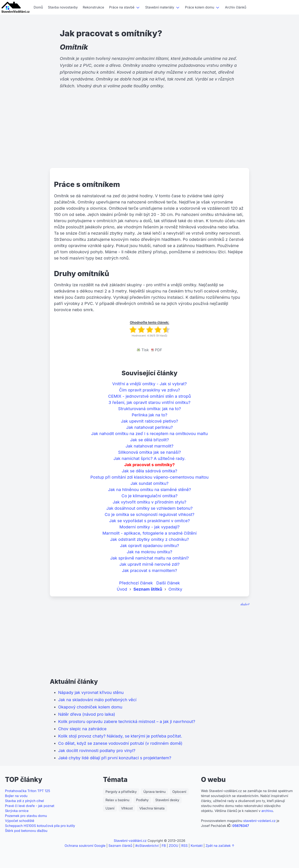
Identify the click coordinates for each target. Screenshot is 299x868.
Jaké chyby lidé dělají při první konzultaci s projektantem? (115, 758)
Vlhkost (127, 808)
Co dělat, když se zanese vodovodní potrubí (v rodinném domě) (120, 743)
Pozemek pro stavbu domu (26, 816)
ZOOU (174, 846)
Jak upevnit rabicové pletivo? (150, 421)
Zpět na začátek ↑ (220, 846)
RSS (184, 846)
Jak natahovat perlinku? (149, 427)
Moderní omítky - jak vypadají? (149, 527)
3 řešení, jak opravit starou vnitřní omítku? (149, 402)
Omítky (175, 589)
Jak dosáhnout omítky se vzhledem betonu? (149, 508)
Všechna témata (152, 808)
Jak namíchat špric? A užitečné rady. (150, 458)
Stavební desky (167, 800)
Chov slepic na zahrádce (82, 729)
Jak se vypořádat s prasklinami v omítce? (150, 521)
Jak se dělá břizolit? (150, 440)
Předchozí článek (136, 583)
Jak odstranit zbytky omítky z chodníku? (149, 539)
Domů (38, 7)
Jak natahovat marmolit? (150, 446)
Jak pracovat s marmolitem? (149, 571)
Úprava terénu (154, 792)
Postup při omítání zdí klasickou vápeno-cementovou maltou (149, 477)
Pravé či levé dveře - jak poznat (30, 806)
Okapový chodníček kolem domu (90, 707)
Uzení (110, 808)
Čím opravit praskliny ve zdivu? (149, 390)
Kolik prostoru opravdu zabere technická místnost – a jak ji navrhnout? (127, 722)
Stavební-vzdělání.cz (130, 841)
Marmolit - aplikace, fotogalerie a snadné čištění (149, 533)
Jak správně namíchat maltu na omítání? (150, 558)
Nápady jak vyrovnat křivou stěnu (91, 692)
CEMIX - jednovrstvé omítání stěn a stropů (149, 396)
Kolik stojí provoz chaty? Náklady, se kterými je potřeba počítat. (120, 736)
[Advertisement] (149, 136)
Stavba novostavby (63, 7)
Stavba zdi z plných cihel (24, 801)
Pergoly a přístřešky (121, 792)
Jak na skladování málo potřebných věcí (97, 700)
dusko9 (245, 604)
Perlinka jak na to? (149, 415)
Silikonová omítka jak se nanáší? (149, 452)
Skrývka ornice (17, 811)
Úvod (122, 589)
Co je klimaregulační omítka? (149, 496)
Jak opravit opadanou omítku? (150, 546)
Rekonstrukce (94, 7)
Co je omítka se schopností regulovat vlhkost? (149, 514)
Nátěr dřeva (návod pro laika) (87, 714)
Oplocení (179, 792)
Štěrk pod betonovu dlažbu (26, 831)
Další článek (168, 583)
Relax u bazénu (117, 800)
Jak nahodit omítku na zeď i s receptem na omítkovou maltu (149, 434)
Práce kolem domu (200, 7)
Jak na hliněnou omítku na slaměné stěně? (149, 490)
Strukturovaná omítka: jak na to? (149, 409)
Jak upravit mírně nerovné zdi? (149, 564)
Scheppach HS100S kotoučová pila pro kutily (40, 826)
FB (164, 846)
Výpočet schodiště (20, 821)
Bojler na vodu (16, 796)
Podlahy (142, 800)
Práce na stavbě (122, 7)
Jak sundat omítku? (149, 483)
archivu (267, 811)
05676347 (241, 826)
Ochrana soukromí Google (85, 846)
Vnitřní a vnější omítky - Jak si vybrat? (150, 384)
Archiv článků (235, 7)
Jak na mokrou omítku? (150, 552)
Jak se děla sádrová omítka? (150, 471)
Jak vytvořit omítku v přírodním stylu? (150, 502)
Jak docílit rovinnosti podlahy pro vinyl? (97, 751)
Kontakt (197, 846)
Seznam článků (120, 846)
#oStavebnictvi (147, 846)
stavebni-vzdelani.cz (259, 821)
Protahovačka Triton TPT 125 (28, 791)
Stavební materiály (160, 7)
